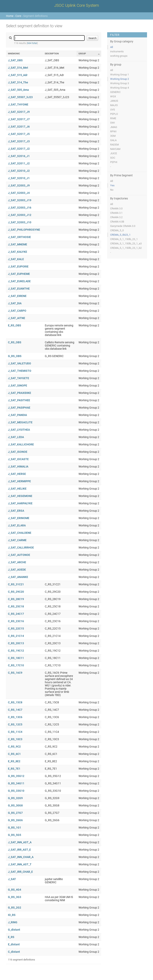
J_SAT (12, 879)
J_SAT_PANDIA (17, 415)
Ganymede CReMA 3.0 (123, 226)
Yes (112, 185)
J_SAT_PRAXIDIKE (20, 393)
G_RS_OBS (15, 356)
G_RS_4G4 (15, 890)
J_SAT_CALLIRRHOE (21, 548)
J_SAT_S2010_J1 (19, 178)
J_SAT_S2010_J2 (19, 171)
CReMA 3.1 (116, 213)
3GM (113, 136)
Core (18, 16)
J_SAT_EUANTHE (19, 289)
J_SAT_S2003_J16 (20, 208)
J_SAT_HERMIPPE (19, 481)
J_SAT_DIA (15, 303)
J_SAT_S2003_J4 (19, 193)
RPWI (113, 131)
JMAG (114, 127)
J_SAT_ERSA (16, 511)
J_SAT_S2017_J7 (19, 119)
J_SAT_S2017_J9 (19, 112)
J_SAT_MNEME (18, 244)
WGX (113, 96)
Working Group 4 (120, 88)
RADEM (114, 145)
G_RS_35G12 (16, 776)
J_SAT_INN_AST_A (20, 842)
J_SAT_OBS (15, 60)
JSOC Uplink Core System (77, 5)
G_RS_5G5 (15, 835)
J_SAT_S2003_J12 (20, 215)
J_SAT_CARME (17, 540)
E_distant (14, 944)
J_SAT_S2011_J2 (19, 163)
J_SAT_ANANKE (18, 577)
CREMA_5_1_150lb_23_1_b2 (126, 248)
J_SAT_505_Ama (18, 90)
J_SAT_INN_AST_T (20, 864)
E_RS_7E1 (14, 769)
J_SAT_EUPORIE (18, 266)
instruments (117, 51)
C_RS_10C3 (15, 739)
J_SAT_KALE (16, 259)
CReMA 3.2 (116, 217)
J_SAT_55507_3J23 (20, 97)
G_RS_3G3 (15, 897)
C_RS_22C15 (16, 629)
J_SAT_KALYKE (18, 252)
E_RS (11, 937)
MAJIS (114, 105)
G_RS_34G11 (16, 783)
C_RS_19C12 (16, 651)
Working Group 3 (120, 83)
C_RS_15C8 (15, 702)
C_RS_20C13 (16, 643)
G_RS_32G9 (15, 798)
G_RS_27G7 (15, 813)
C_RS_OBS (15, 342)
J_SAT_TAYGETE (19, 378)
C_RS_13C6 (15, 717)
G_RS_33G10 (16, 791)
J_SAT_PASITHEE (19, 400)
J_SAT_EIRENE (17, 296)
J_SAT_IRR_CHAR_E (20, 872)
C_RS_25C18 (16, 606)
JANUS (114, 101)
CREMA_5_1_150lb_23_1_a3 (126, 244)
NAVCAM (115, 149)
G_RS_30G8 (15, 805)
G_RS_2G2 (15, 908)
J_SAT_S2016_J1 (19, 156)
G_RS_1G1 (15, 828)
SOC (113, 158)
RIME (113, 118)
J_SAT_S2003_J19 (20, 200)
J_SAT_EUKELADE (19, 281)
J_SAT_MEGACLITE (20, 422)
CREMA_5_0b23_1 (120, 235)
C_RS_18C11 (16, 658)
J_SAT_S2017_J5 (19, 134)
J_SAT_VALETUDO (20, 363)
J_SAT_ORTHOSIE (19, 237)
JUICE (114, 153)
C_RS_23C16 (16, 621)
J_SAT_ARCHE (17, 562)
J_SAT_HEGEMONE (20, 496)
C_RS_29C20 (16, 592)
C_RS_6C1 (14, 754)
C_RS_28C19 (16, 599)
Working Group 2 (120, 79)
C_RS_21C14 (16, 636)
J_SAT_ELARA (17, 525)
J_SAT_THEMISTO (20, 371)
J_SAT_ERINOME (19, 518)
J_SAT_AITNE (17, 318)
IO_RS (12, 915)
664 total (32, 43)
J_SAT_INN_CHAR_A (21, 857)
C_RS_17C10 (16, 665)
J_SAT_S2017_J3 (19, 141)
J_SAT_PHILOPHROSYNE (24, 230)
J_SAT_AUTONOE (19, 555)
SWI (113, 123)
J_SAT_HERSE (17, 474)
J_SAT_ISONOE (18, 452)
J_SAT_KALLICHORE (21, 444)
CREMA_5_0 (117, 230)
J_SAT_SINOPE (18, 386)
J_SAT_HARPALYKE (20, 503)
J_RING (13, 922)
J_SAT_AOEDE (17, 570)
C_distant (14, 952)
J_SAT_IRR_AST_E (19, 850)
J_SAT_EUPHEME (19, 274)
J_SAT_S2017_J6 (19, 127)
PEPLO (114, 114)
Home (10, 16)
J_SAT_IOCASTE (18, 459)
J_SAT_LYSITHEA (19, 430)
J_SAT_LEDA (16, 437)
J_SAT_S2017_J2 (19, 149)
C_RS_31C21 (16, 584)
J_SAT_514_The (18, 82)
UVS (113, 110)
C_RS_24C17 (16, 614)
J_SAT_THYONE (18, 104)
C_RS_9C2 (14, 747)
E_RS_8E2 (14, 761)
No (112, 190)
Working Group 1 (120, 75)
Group (82, 54)
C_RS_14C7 (15, 710)
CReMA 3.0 (116, 208)
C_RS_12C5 (15, 724)
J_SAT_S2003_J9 (19, 185)
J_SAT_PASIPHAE (19, 408)
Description (52, 54)
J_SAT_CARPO (17, 311)
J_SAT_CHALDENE (20, 533)
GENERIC (115, 92)
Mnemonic (14, 54)
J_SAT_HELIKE (17, 489)
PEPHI (114, 162)
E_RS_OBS (15, 325)
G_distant (14, 930)
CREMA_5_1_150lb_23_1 (124, 239)
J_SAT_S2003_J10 (20, 222)
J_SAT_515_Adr (18, 75)
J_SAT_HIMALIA (18, 467)
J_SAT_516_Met (18, 68)
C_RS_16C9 (15, 673)
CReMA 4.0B (117, 222)
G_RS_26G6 (15, 820)
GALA (113, 140)
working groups (119, 56)
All (112, 47)
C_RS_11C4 (15, 732)
